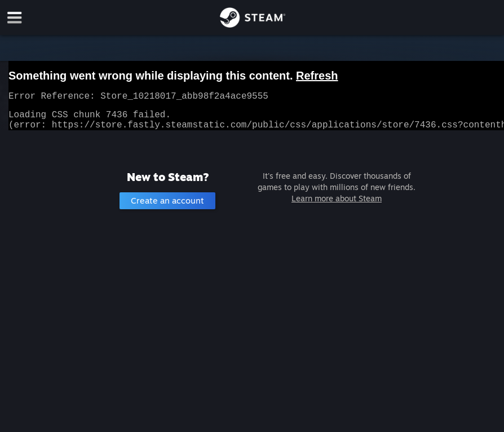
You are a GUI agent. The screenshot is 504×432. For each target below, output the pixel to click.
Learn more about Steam (337, 205)
